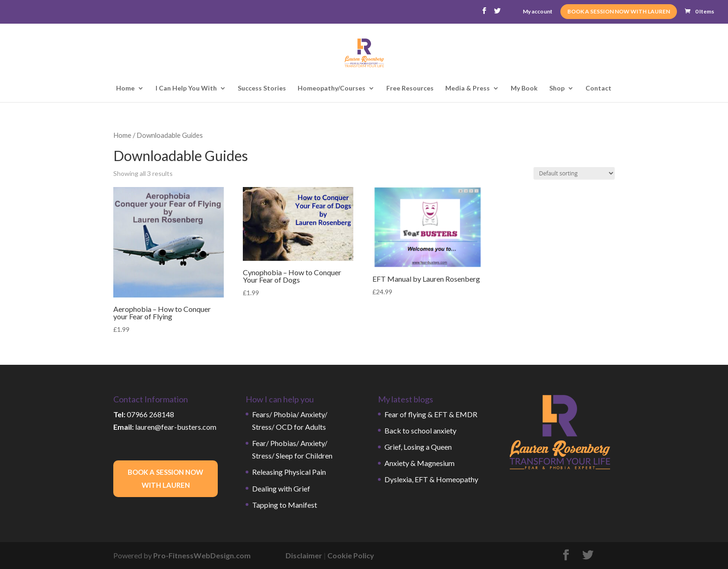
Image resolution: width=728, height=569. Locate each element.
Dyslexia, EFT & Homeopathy (431, 479)
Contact (598, 88)
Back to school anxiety (420, 430)
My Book (524, 88)
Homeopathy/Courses (331, 88)
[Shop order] (574, 173)
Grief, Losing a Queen (418, 447)
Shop (557, 88)
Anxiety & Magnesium (419, 463)
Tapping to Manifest (285, 505)
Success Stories (262, 88)
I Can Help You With (186, 88)
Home (125, 88)
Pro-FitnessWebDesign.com (202, 555)
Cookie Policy (351, 555)
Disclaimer (304, 555)
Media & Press (468, 88)
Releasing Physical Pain (289, 472)
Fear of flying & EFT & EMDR (431, 414)
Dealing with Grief (281, 488)
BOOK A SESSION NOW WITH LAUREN (619, 11)
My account (538, 12)
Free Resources (410, 88)
